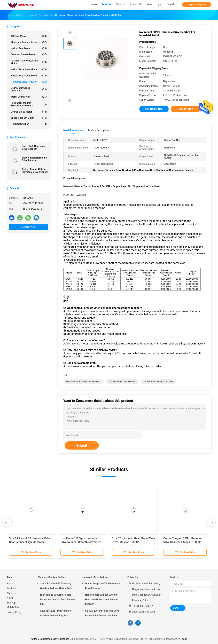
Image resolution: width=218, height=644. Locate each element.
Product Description (98, 130)
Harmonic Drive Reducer (29, 82)
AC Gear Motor (29, 36)
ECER (184, 639)
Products (12, 588)
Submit (82, 445)
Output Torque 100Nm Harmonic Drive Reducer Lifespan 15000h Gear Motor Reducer (183, 542)
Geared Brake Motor (29, 112)
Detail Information (73, 130)
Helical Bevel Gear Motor (29, 69)
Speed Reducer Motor (29, 118)
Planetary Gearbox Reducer (29, 42)
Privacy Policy (14, 612)
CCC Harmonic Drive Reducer (122, 382)
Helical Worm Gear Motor (29, 76)
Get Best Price (154, 109)
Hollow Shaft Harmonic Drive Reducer (34, 159)
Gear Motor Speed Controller (29, 89)
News (10, 598)
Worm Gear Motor (29, 97)
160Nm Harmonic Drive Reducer (158, 382)
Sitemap (11, 603)
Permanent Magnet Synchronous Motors (29, 104)
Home (10, 584)
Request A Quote (197, 5)
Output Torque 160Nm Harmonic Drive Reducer (35, 171)
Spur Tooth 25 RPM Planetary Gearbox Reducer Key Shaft (56, 613)
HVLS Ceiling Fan (29, 124)
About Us (12, 593)
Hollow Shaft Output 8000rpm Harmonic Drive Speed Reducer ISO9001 (102, 600)
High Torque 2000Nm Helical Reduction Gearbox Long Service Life (58, 600)
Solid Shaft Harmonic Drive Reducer (33, 147)
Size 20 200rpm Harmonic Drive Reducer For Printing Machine (102, 613)
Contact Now (29, 227)
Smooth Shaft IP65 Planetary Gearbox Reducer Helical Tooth (57, 586)
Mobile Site (13, 607)
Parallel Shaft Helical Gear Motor (29, 62)
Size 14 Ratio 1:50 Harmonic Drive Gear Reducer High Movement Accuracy (30, 542)
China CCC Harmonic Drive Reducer (50, 639)
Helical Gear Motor (29, 48)
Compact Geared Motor (29, 54)
